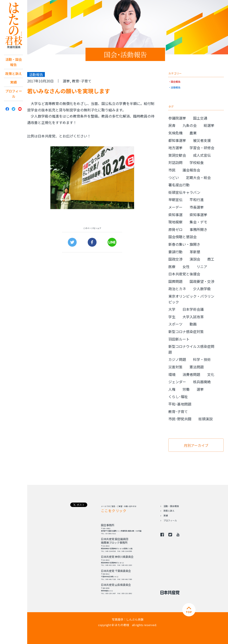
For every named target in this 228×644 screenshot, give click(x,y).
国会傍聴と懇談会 (182, 237)
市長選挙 (197, 207)
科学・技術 (202, 359)
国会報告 (176, 82)
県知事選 (175, 215)
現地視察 (175, 222)
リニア (202, 267)
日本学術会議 (193, 309)
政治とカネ (177, 289)
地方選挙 (175, 148)
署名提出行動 (179, 185)
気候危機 (175, 133)
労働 (186, 389)
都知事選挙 (177, 140)
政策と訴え (13, 74)
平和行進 (197, 200)
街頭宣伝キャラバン (184, 192)
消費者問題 (191, 374)
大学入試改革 (193, 317)
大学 (172, 309)
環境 (172, 374)
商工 (211, 259)
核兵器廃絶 (202, 382)
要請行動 (175, 252)
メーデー (175, 207)
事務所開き (198, 229)
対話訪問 (175, 162)
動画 (193, 324)
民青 (172, 125)
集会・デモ (198, 222)
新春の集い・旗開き (184, 244)
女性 (186, 267)
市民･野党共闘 (180, 419)
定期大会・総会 (198, 177)
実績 (13, 83)
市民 (172, 170)
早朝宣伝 (175, 200)
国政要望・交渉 (202, 281)
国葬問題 (175, 281)
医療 (172, 267)
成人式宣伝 (202, 155)
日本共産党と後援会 (184, 274)
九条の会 (190, 125)
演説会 (195, 259)
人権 (172, 389)
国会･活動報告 (125, 54)
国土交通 (200, 118)
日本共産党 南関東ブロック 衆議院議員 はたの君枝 (13, 26)
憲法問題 (197, 367)
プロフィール (13, 95)
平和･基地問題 (180, 404)
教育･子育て (82, 81)
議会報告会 (191, 170)
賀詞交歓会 (177, 155)
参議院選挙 (177, 118)
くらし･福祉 (178, 396)
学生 (172, 317)
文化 (211, 374)
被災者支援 (202, 140)
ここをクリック (114, 511)
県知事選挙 (198, 215)
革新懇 (195, 252)
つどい (174, 177)
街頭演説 (205, 419)
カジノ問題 (177, 359)
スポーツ (175, 324)
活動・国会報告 (13, 62)
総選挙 (209, 125)
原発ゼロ (175, 229)
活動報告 (176, 87)
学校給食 (197, 162)
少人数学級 (202, 289)
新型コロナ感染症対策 (186, 332)
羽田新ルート (179, 339)
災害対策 (175, 367)
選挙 (66, 81)
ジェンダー (177, 382)
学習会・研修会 (202, 148)
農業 (193, 133)
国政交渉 (175, 259)
